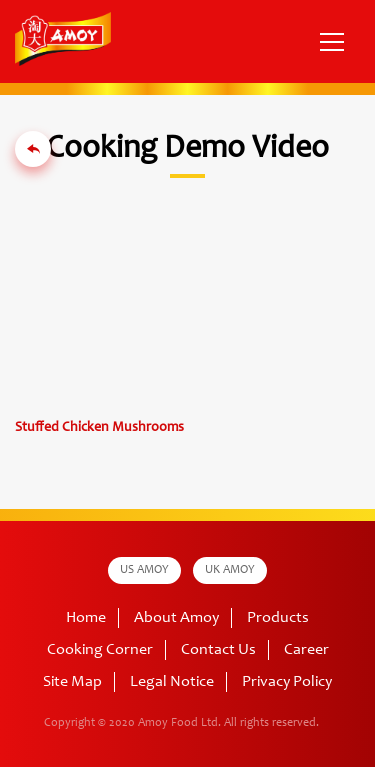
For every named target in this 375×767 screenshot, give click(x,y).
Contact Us (218, 650)
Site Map (72, 682)
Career (306, 650)
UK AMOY (230, 570)
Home (86, 618)
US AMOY (144, 570)
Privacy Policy (287, 682)
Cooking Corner (100, 650)
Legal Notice (172, 682)
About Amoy (176, 618)
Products (278, 618)
